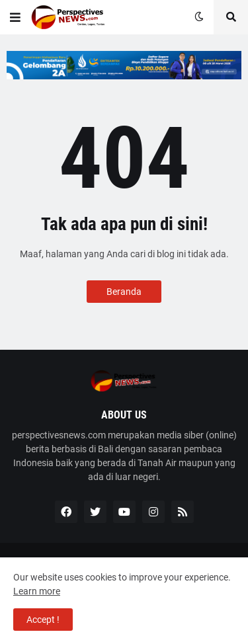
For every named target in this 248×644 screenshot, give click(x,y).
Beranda (124, 292)
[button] (15, 17)
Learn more (37, 591)
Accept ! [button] (43, 620)
